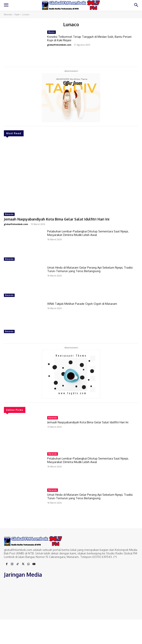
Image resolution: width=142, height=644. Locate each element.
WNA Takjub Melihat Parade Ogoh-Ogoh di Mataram (82, 304)
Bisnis (51, 32)
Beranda (8, 14)
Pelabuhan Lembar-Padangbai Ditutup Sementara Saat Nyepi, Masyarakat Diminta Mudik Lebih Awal (88, 233)
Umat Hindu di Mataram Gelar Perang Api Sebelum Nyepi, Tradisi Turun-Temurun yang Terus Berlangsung (90, 269)
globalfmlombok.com (16, 224)
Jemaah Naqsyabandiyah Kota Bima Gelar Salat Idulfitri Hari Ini (57, 219)
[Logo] (71, 5)
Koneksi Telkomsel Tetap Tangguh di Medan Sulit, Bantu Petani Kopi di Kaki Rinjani (89, 38)
